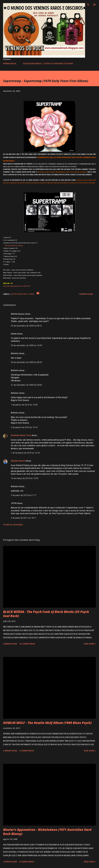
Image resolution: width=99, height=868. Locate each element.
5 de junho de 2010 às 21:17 (24, 495)
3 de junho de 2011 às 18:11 (24, 518)
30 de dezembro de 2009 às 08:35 (26, 362)
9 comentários (27, 862)
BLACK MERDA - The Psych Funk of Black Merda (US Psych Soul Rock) (46, 614)
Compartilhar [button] (86, 294)
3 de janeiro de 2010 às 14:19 (24, 427)
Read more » (90, 644)
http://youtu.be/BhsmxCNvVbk (14, 246)
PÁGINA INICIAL (10, 63)
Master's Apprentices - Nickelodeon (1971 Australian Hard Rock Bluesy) (47, 832)
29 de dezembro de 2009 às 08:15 (26, 326)
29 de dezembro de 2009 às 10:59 (26, 345)
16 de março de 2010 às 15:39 (25, 478)
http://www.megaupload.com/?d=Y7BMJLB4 (17, 286)
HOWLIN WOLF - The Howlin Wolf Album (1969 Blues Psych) (47, 723)
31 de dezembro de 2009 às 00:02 (26, 385)
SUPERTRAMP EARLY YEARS (22, 294)
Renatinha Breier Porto (21, 435)
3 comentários (27, 751)
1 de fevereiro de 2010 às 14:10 (25, 453)
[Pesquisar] (88, 5)
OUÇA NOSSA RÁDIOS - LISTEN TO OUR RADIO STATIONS (48, 63)
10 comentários (27, 644)
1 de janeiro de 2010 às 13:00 (24, 405)
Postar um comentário (13, 525)
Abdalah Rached (18, 461)
